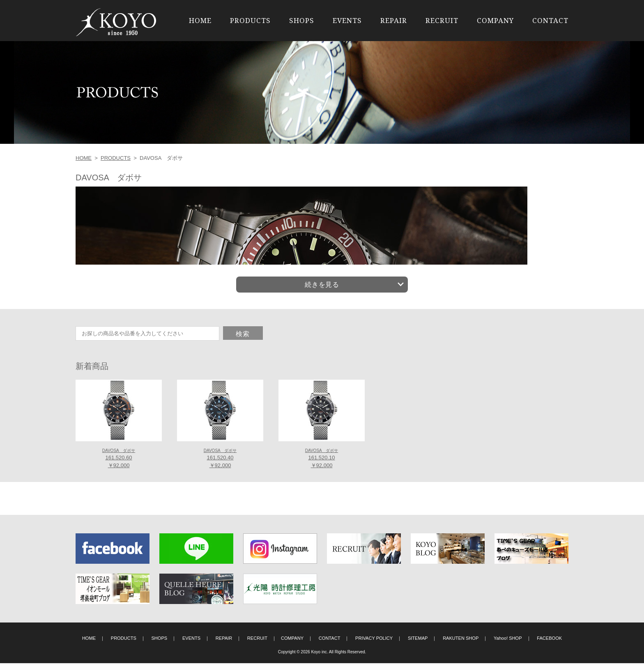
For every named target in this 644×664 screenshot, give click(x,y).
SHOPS (302, 20)
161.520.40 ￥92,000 (220, 459)
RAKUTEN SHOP (461, 639)
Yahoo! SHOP (508, 639)
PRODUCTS (250, 20)
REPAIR (394, 20)
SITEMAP (418, 639)
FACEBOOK (549, 639)
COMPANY (495, 20)
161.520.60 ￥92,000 (119, 459)
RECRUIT (442, 20)
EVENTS (347, 20)
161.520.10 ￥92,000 (322, 459)
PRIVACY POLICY (374, 639)
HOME (200, 20)
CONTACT (550, 20)
